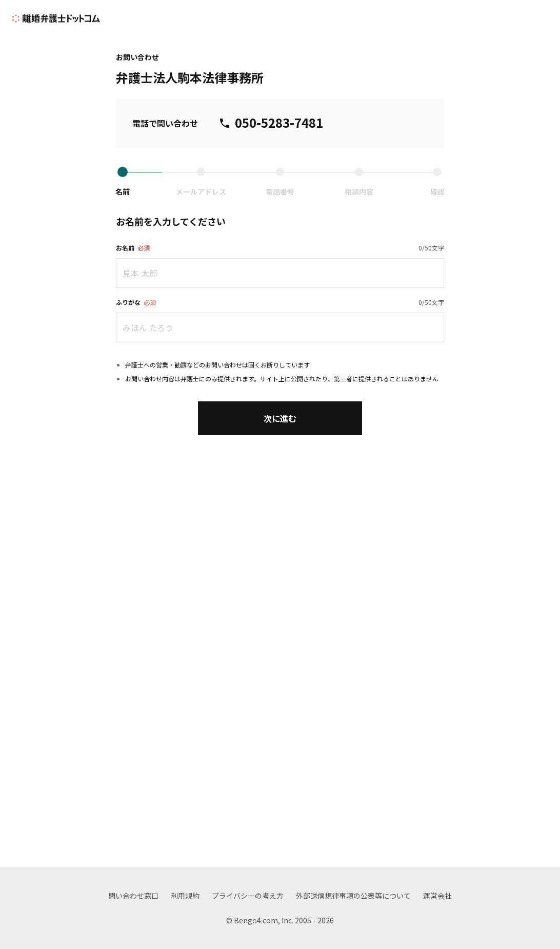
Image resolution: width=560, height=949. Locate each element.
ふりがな (136, 302)
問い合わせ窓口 (133, 896)
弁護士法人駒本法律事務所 (190, 77)
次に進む (280, 418)
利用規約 (185, 896)
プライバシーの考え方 (248, 896)
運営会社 (437, 896)
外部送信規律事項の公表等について (353, 896)
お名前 (133, 248)
